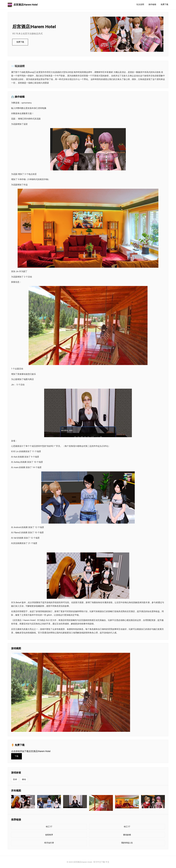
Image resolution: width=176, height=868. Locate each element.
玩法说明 (140, 4)
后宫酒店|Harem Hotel (23, 5)
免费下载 (164, 4)
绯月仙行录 (49, 843)
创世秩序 (49, 835)
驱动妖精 (127, 835)
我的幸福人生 (127, 843)
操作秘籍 (152, 4)
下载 (16, 756)
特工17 (49, 827)
